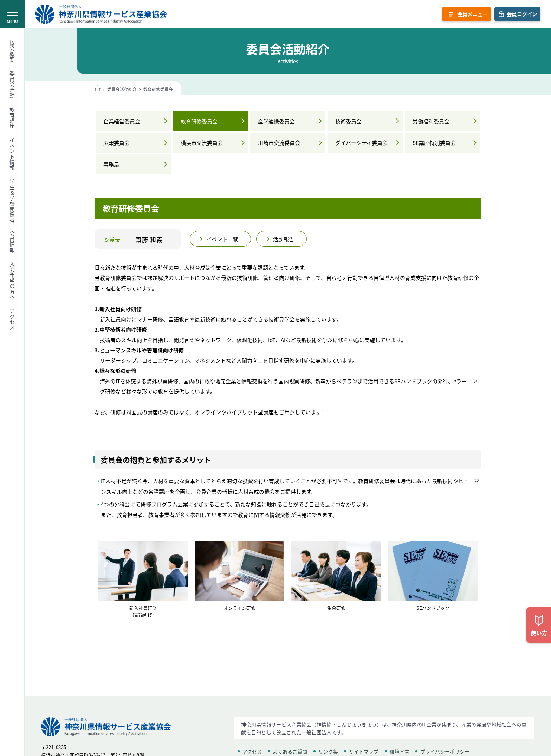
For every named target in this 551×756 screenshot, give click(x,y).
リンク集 (328, 751)
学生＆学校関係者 (12, 201)
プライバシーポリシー (445, 751)
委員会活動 (12, 85)
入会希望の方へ (12, 281)
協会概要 (12, 51)
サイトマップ (364, 751)
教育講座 (12, 118)
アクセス (12, 319)
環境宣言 (400, 751)
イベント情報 (12, 154)
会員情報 (12, 242)
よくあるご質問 (290, 751)
